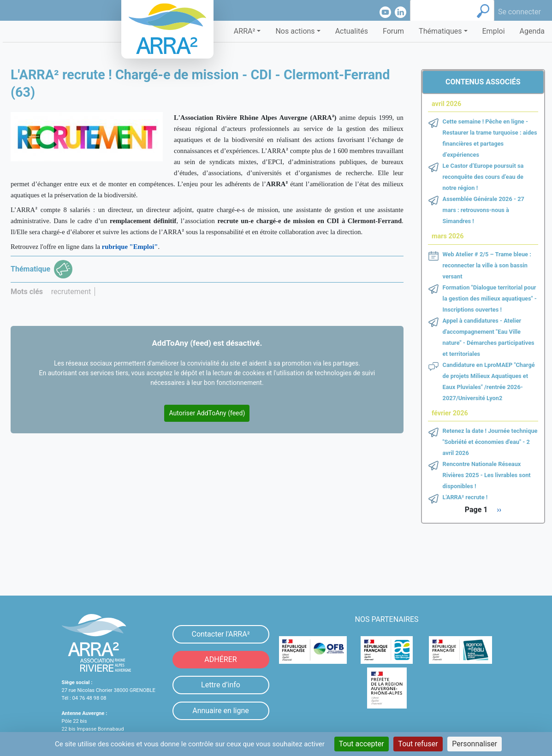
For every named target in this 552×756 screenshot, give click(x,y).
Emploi (494, 31)
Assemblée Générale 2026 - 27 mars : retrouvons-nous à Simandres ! (484, 210)
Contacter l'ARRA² (220, 634)
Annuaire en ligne (221, 711)
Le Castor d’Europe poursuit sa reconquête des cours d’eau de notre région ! (483, 177)
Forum (393, 31)
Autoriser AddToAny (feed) (207, 413)
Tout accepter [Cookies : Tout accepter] (362, 744)
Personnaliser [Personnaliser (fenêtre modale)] (475, 744)
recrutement (71, 292)
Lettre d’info (221, 685)
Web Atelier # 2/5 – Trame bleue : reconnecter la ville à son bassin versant (487, 265)
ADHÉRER (220, 659)
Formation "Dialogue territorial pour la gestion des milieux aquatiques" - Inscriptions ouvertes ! (490, 298)
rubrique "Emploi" (130, 247)
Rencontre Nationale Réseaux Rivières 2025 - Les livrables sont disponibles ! (487, 475)
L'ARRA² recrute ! (465, 497)
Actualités (352, 31)
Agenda (532, 31)
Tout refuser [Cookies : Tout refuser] (418, 744)
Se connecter (519, 12)
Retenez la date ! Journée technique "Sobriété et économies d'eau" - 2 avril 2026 (490, 442)
